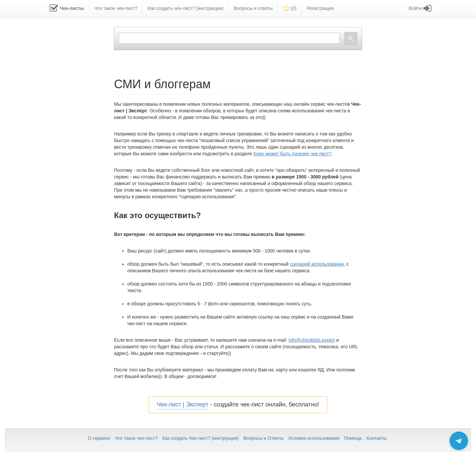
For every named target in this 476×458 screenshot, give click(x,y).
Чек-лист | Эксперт (182, 404)
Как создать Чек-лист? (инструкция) (201, 438)
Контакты (377, 438)
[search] (229, 38)
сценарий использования (317, 264)
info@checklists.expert (312, 340)
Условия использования (314, 438)
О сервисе (99, 438)
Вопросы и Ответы (263, 438)
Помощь (353, 438)
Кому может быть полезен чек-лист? (293, 154)
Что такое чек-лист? (136, 438)
